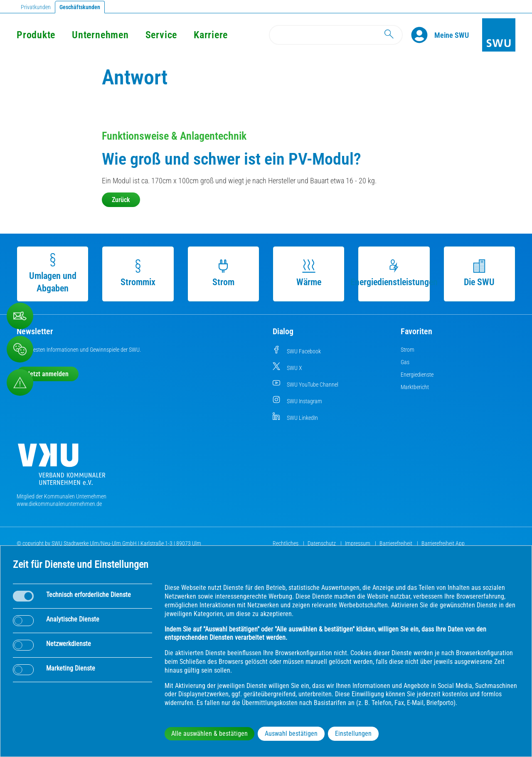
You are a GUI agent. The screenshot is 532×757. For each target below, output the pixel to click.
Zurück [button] (121, 200)
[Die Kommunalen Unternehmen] (62, 467)
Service (161, 35)
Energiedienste (417, 375)
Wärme (309, 273)
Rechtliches (286, 543)
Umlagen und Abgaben (53, 273)
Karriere (211, 35)
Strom (223, 273)
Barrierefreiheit (397, 543)
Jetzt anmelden (48, 374)
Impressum (358, 543)
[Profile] (423, 35)
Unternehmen (100, 35)
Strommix (138, 273)
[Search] (336, 35)
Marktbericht (415, 387)
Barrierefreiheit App (443, 543)
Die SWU (479, 273)
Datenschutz (322, 543)
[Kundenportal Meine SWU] (452, 35)
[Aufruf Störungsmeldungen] (20, 382)
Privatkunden (36, 7)
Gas (405, 362)
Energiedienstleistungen (394, 273)
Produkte (36, 35)
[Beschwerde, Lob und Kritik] (20, 316)
